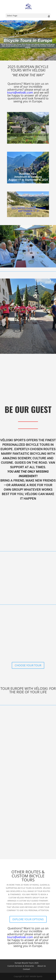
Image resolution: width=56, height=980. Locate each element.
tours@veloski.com (20, 92)
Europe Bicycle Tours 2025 (27, 963)
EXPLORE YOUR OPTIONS (28, 919)
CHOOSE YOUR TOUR (28, 665)
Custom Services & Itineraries (21, 966)
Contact (27, 969)
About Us (42, 966)
